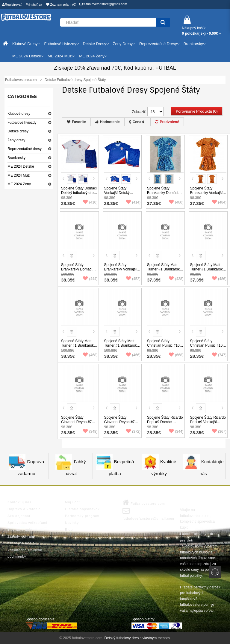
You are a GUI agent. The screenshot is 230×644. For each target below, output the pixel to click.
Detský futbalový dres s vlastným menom (137, 638)
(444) (90, 279)
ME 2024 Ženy (19, 184)
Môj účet (72, 502)
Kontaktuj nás (19, 502)
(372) (133, 432)
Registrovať (12, 4)
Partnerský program (82, 516)
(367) (219, 432)
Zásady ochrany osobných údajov (22, 540)
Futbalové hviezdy (22, 123)
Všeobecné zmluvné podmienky (25, 553)
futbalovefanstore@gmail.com (103, 4)
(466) (133, 355)
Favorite (76, 122)
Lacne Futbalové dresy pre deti (200, 537)
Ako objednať (19, 516)
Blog (69, 530)
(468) (90, 355)
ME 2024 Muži (19, 175)
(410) (90, 202)
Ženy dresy (16, 140)
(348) (90, 432)
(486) (219, 279)
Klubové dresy (19, 114)
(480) (176, 202)
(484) (219, 202)
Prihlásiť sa (34, 4)
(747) (219, 355)
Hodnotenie (108, 122)
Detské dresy (18, 131)
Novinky (72, 523)
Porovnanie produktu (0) (197, 111)
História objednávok (82, 509)
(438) (176, 279)
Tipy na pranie (20, 530)
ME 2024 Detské (21, 166)
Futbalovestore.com (144, 502)
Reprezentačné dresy (25, 149)
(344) (176, 432)
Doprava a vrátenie (24, 509)
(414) (133, 202)
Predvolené (167, 122)
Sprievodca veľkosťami (27, 523)
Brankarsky (16, 158)
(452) (133, 279)
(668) (176, 355)
